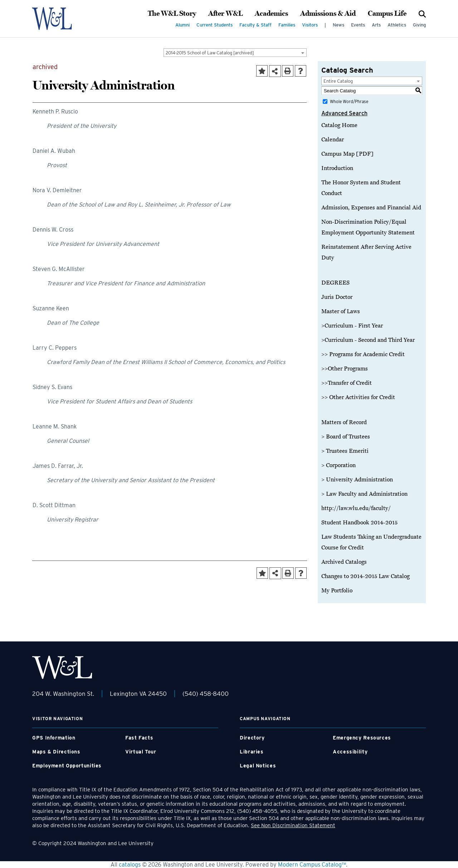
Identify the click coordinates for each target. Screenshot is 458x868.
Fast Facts (139, 738)
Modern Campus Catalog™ (312, 865)
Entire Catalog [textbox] (338, 81)
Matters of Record (344, 422)
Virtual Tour (141, 752)
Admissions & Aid (328, 14)
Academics (271, 14)
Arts (376, 25)
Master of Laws (341, 311)
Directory (252, 738)
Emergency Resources (362, 738)
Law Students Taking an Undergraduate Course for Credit (371, 542)
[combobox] (235, 53)
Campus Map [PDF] (347, 154)
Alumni (182, 25)
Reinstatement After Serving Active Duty (366, 252)
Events (358, 25)
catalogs (130, 865)
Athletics (397, 25)
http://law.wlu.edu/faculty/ (356, 508)
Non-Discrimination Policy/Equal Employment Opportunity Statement (368, 227)
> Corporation (338, 465)
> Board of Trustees (346, 437)
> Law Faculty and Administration (364, 494)
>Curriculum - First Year (352, 326)
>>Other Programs (345, 369)
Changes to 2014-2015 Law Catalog (366, 576)
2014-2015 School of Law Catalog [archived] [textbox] (210, 53)
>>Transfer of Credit (347, 383)
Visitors (310, 25)
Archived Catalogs (344, 562)
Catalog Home (339, 125)
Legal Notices (258, 766)
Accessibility (350, 752)
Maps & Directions (56, 752)
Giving (419, 25)
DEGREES (335, 283)
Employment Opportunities (67, 766)
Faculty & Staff (255, 25)
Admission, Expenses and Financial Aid (371, 208)
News (338, 25)
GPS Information (54, 738)
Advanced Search (344, 113)
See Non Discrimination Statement (293, 825)
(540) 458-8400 (206, 694)
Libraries (252, 752)
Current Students (215, 25)
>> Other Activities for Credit (358, 397)
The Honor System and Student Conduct (361, 188)
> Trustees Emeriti (345, 451)
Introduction (337, 168)
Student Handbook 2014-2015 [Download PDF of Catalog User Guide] (359, 523)
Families (287, 25)
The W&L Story (172, 14)
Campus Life (387, 14)
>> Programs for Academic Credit (363, 354)
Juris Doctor (337, 297)
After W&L (225, 14)
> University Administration (357, 480)
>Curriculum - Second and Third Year (368, 340)
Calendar (333, 140)
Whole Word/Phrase (349, 101)
